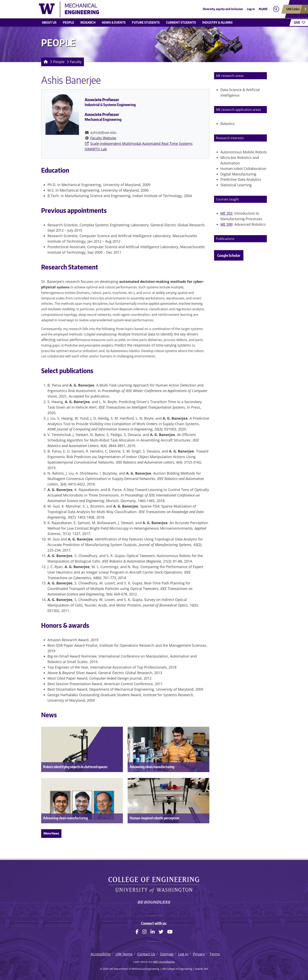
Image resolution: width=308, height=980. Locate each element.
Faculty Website (103, 138)
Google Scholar (229, 255)
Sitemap (167, 954)
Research (88, 22)
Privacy (199, 954)
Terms (215, 954)
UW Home (124, 954)
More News (51, 833)
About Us (49, 22)
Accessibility (101, 954)
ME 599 (226, 224)
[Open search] (276, 9)
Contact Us (146, 954)
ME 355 (226, 213)
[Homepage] (45, 62)
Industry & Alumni (217, 22)
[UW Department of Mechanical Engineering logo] (125, 9)
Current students (181, 22)
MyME (263, 9)
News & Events (114, 22)
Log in (251, 9)
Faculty (76, 62)
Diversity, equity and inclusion (223, 9)
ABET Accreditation (164, 962)
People (68, 22)
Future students (146, 22)
